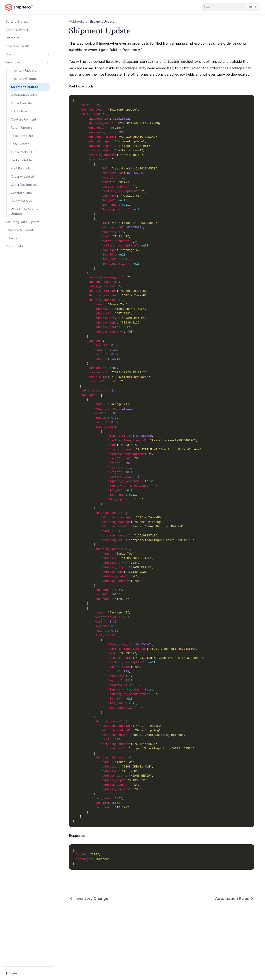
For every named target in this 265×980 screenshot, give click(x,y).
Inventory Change (89, 898)
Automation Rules (235, 898)
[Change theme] (29, 973)
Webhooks (77, 22)
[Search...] (231, 7)
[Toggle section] (48, 54)
